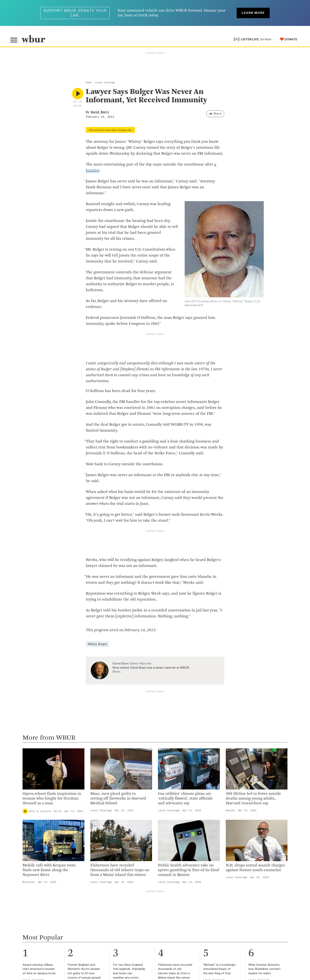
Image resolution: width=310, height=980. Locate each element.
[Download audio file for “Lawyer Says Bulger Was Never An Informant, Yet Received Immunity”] (75, 101)
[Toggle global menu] (14, 40)
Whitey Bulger (97, 644)
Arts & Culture (40, 811)
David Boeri (100, 112)
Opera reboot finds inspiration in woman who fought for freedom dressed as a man (52, 799)
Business (29, 882)
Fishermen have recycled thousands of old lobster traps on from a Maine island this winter (120, 870)
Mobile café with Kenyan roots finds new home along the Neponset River (49, 870)
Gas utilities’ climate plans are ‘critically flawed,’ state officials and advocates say (185, 799)
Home (89, 83)
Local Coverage (105, 83)
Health (230, 811)
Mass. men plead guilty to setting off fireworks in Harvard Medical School (118, 799)
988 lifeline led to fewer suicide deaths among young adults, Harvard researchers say (253, 799)
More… (117, 671)
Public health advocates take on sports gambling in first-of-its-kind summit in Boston (189, 870)
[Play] (25, 811)
